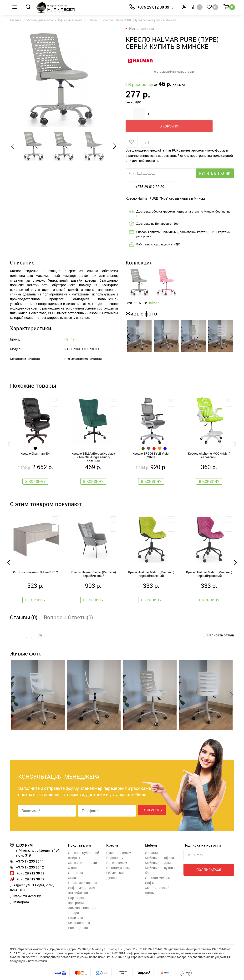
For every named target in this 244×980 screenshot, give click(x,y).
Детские (113, 868)
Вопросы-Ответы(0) (68, 608)
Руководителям (119, 843)
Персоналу (115, 848)
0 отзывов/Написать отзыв (176, 71)
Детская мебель (158, 868)
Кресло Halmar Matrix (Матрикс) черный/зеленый (151, 564)
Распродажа (78, 918)
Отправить (152, 801)
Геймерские (115, 863)
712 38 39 (32, 864)
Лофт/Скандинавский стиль (157, 878)
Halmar (92, 20)
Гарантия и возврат (83, 873)
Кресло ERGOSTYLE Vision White (151, 444)
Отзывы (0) (24, 608)
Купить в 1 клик (215, 161)
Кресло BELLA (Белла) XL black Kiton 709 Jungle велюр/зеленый (93, 445)
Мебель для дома (159, 853)
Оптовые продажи (82, 853)
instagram (22, 893)
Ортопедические (119, 858)
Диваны (151, 843)
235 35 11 (31, 852)
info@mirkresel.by (28, 887)
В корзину (177, 114)
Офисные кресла (70, 20)
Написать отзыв (218, 626)
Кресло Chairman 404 (36, 442)
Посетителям (117, 853)
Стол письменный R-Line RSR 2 (35, 562)
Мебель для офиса (40, 20)
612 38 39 (153, 7)
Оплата (74, 868)
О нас (72, 858)
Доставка (76, 863)
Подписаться (209, 860)
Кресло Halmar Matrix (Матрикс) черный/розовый (209, 564)
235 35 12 (31, 858)
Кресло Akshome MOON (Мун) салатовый (209, 444)
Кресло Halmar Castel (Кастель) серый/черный (93, 564)
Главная (16, 20)
